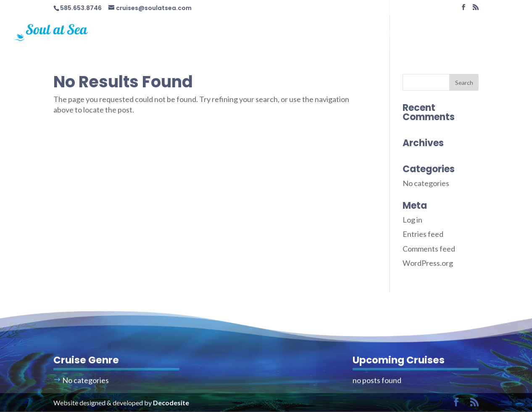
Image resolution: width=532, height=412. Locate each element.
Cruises (316, 33)
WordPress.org (428, 263)
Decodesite (171, 403)
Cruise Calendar (377, 33)
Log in (412, 220)
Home (282, 33)
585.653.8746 (81, 8)
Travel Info (434, 33)
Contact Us (491, 33)
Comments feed (429, 249)
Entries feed (423, 234)
